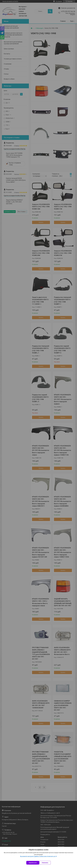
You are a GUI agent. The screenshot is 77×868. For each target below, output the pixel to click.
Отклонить (45, 863)
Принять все (33, 863)
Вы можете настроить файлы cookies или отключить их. (38, 856)
